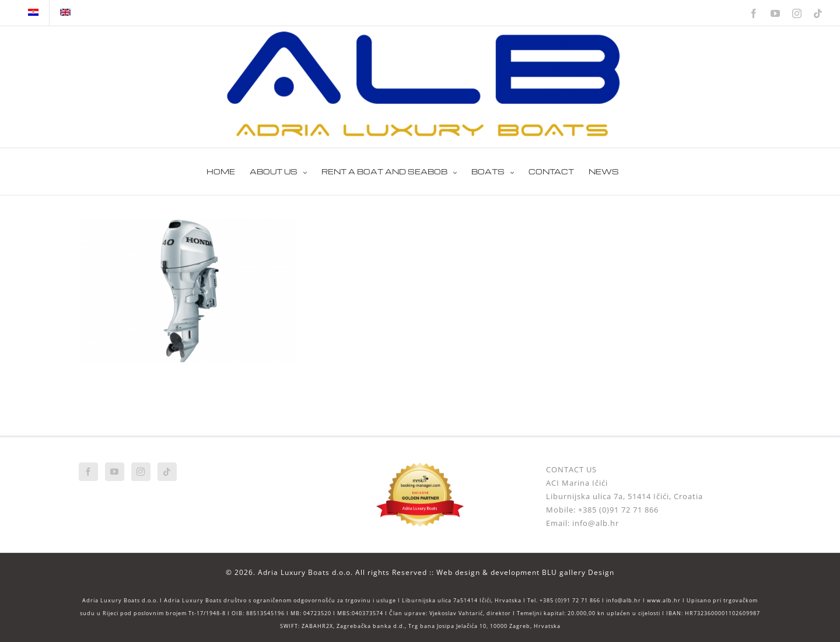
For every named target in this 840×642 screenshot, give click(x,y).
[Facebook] (88, 472)
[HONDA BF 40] (187, 225)
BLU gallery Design (578, 572)
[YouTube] (115, 472)
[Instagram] (141, 472)
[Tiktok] (167, 472)
